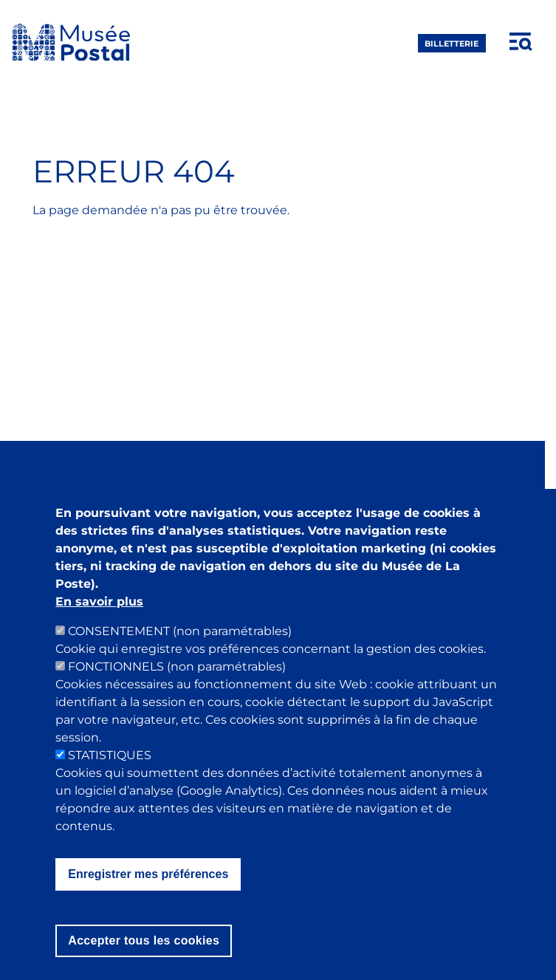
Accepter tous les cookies (144, 960)
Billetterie (452, 43)
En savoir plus (99, 621)
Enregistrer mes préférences (148, 893)
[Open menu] (521, 42)
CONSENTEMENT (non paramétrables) (180, 650)
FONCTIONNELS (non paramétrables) (177, 686)
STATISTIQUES (110, 774)
